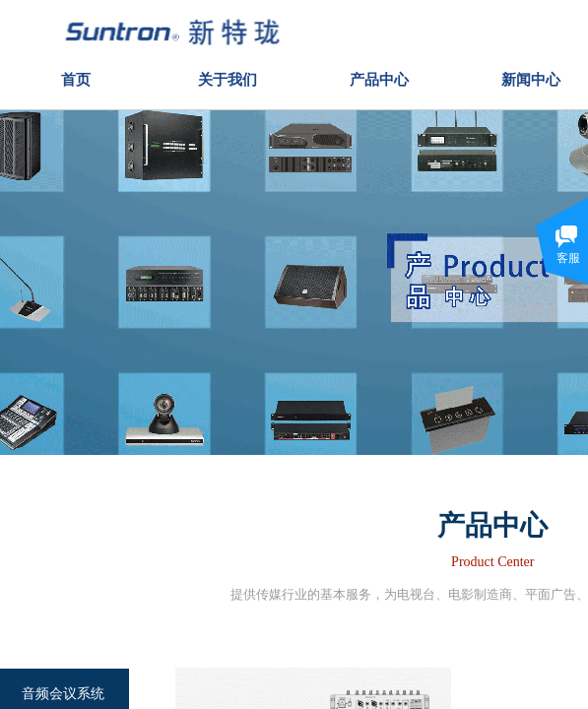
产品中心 (379, 76)
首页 (76, 76)
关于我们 (228, 76)
